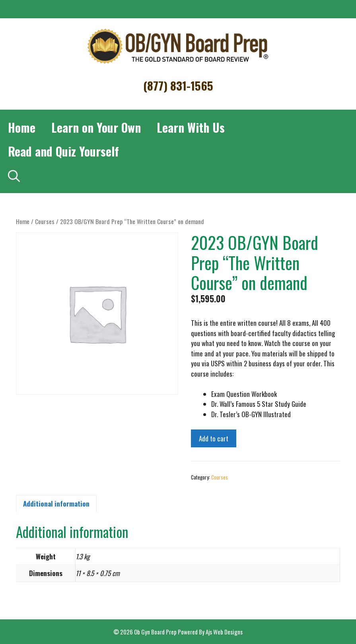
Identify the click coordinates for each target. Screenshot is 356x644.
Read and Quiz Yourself (63, 151)
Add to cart (214, 438)
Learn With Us (191, 127)
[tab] (56, 504)
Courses (45, 221)
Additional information (56, 504)
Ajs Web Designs (224, 632)
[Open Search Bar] (14, 175)
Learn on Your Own (96, 127)
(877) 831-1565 (178, 85)
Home (22, 127)
